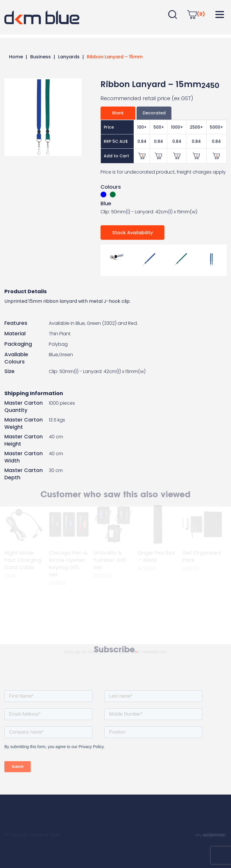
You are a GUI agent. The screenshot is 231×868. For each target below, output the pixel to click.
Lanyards (69, 57)
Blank (118, 113)
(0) (196, 14)
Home (16, 57)
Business (41, 57)
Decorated (154, 113)
